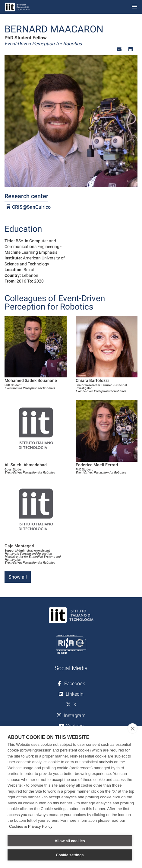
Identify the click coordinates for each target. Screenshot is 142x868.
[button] (119, 49)
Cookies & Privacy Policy (31, 826)
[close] (133, 728)
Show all (18, 577)
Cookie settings (70, 855)
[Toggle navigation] (134, 7)
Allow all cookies (70, 841)
